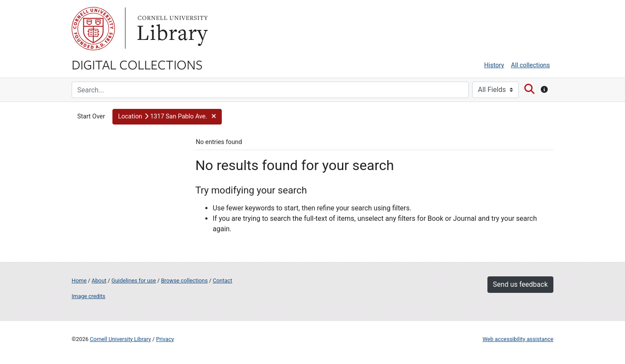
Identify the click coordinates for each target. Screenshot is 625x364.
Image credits (89, 296)
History (494, 65)
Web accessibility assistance (518, 339)
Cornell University (93, 29)
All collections (530, 65)
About (99, 280)
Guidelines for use (134, 280)
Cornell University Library (120, 339)
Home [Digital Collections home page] (79, 280)
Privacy (165, 339)
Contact (222, 280)
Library (171, 29)
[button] (167, 117)
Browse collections (184, 280)
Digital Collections (137, 64)
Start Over (91, 116)
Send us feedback (520, 284)
